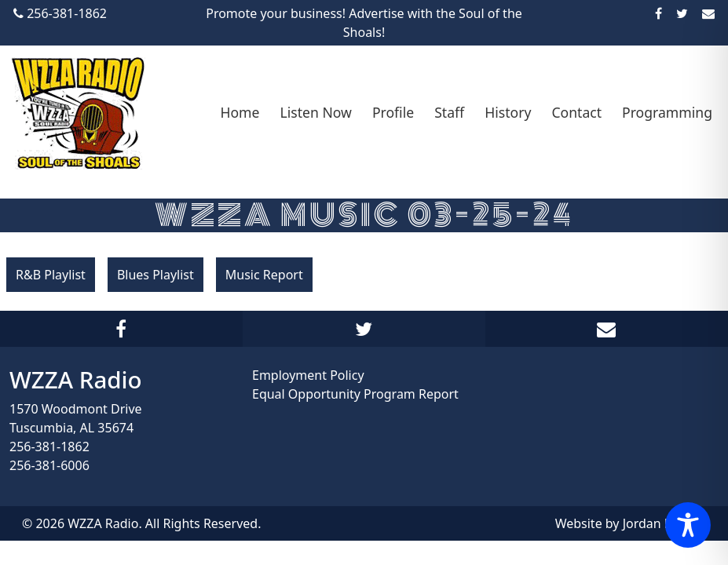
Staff (449, 112)
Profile (393, 112)
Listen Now (315, 112)
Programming (667, 112)
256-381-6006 (49, 465)
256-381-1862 (49, 447)
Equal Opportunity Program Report (355, 394)
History (508, 112)
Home (240, 112)
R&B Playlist (51, 275)
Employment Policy (308, 375)
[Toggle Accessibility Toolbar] (688, 525)
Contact (576, 112)
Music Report (264, 275)
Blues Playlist (155, 275)
